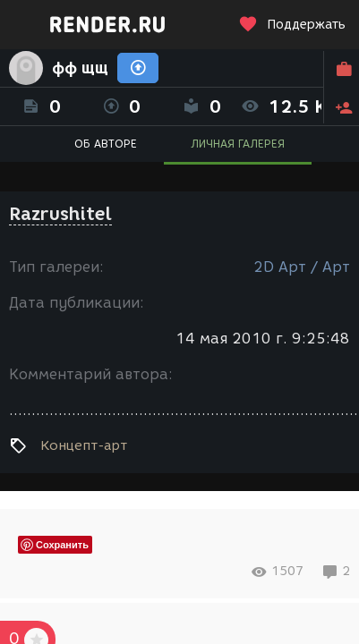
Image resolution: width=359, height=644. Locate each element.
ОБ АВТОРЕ (106, 144)
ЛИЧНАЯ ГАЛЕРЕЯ (238, 144)
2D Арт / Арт (302, 267)
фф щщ (80, 68)
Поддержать (292, 25)
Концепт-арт (84, 445)
